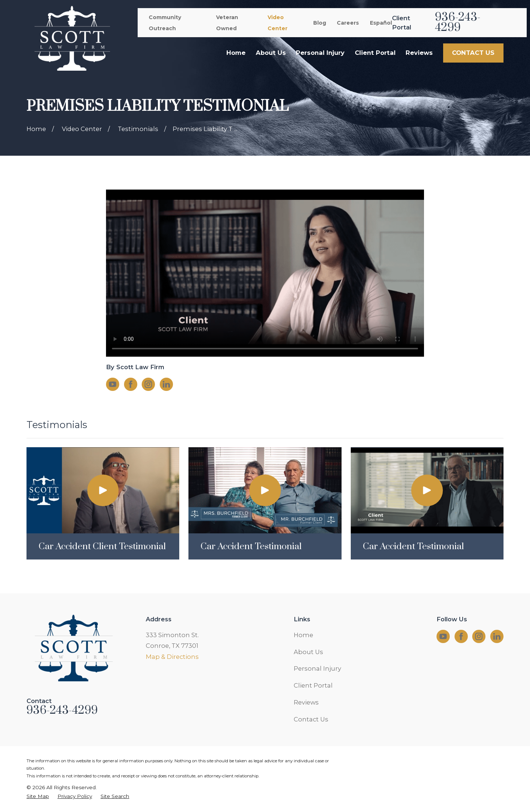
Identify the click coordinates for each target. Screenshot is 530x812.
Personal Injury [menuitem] (320, 53)
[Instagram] (148, 384)
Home (303, 635)
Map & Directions (172, 657)
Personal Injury (317, 668)
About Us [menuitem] (271, 53)
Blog (320, 23)
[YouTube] (113, 384)
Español (381, 23)
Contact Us (311, 719)
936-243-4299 (458, 23)
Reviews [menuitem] (419, 53)
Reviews (306, 702)
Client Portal (313, 685)
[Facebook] (131, 384)
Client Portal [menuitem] (375, 53)
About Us (308, 652)
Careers (348, 23)
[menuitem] (38, 796)
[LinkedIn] (166, 384)
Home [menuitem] (236, 53)
